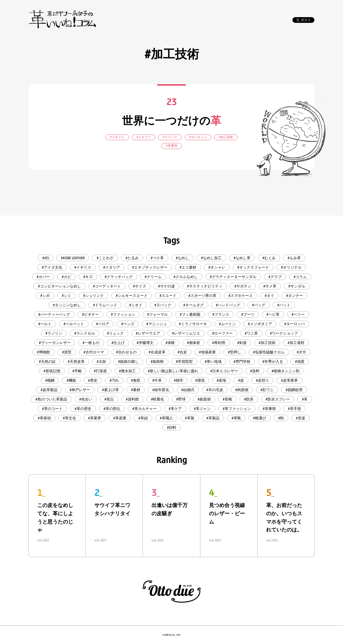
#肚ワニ (267, 390)
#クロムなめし (186, 277)
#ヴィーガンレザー (55, 343)
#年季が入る (273, 362)
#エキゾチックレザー (150, 267)
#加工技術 (267, 343)
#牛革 (157, 380)
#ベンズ (128, 324)
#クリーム (153, 277)
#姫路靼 (157, 362)
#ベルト (45, 324)
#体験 (170, 343)
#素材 (136, 390)
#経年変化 (161, 390)
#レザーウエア (148, 333)
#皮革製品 (49, 390)
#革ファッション (237, 409)
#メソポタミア (260, 324)
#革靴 (236, 418)
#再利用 (219, 343)
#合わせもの (126, 352)
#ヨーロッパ (294, 324)
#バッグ (259, 305)
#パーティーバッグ (54, 314)
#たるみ (132, 258)
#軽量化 (157, 399)
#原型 (67, 352)
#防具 (249, 399)
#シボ (45, 296)
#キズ (88, 277)
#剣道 (242, 343)
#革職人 (166, 418)
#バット (284, 305)
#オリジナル (291, 267)
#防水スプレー (278, 399)
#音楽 (301, 418)
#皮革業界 (289, 380)
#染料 (255, 371)
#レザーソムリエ (186, 333)
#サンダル (297, 286)
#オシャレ (217, 267)
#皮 (241, 380)
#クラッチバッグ (119, 277)
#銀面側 (204, 399)
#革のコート (52, 409)
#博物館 (43, 352)
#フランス (221, 314)
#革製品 (213, 418)
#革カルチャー (144, 409)
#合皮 (182, 352)
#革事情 (269, 409)
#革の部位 (112, 409)
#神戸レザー (80, 390)
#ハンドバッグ (228, 305)
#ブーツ (248, 314)
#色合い (86, 399)
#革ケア (175, 409)
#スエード (168, 296)
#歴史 (93, 380)
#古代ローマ (94, 352)
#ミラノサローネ (193, 324)
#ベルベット (74, 324)
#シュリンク (93, 296)
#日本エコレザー (224, 371)
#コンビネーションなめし (59, 286)
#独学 (179, 380)
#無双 (136, 380)
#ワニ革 (251, 333)
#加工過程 (296, 343)
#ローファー (222, 333)
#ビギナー (90, 314)
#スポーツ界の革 (202, 296)
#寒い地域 (213, 362)
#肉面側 (242, 390)
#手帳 (77, 371)
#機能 (71, 380)
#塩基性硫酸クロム (269, 352)
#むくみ (269, 258)
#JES (46, 258)
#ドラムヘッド (105, 305)
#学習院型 (184, 362)
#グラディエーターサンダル (233, 277)
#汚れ (114, 380)
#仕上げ (118, 343)
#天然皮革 (76, 362)
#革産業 (120, 418)
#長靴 (227, 399)
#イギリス (83, 267)
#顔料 (172, 427)
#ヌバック (163, 305)
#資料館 (132, 399)
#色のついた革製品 (51, 399)
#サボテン (243, 286)
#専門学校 (242, 362)
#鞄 (281, 418)
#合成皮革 (157, 352)
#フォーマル (157, 314)
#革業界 (95, 418)
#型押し (234, 352)
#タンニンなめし (67, 305)
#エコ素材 (188, 267)
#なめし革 (242, 258)
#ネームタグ (194, 305)
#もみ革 (294, 258)
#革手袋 (294, 409)
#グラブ (275, 277)
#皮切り (262, 380)
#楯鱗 (50, 380)
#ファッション (123, 314)
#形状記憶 (52, 371)
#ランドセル (85, 333)
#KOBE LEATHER (73, 258)
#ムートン (227, 324)
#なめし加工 (211, 258)
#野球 (181, 399)
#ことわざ (105, 258)
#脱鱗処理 (294, 390)
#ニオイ (136, 305)
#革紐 (143, 418)
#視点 (109, 399)
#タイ (269, 296)
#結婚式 (188, 390)
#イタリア (112, 267)
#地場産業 (207, 352)
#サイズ (139, 286)
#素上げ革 (110, 390)
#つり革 (157, 258)
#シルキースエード (132, 296)
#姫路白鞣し (128, 362)
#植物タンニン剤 (286, 371)
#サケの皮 (166, 286)
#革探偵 (44, 418)
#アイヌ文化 (52, 267)
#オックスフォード (253, 267)
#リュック (115, 333)
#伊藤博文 (145, 343)
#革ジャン (202, 409)
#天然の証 (47, 362)
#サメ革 (270, 286)
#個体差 (194, 343)
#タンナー (295, 296)
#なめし (182, 258)
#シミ (66, 296)
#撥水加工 (127, 371)
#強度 (300, 362)
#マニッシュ (157, 324)
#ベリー (298, 314)
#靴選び (260, 418)
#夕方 (301, 352)
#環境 (200, 380)
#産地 (221, 380)
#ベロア (103, 324)
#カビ (66, 277)
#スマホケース (241, 296)
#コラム (300, 277)
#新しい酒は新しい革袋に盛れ (173, 371)
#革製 (190, 418)
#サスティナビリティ (205, 286)
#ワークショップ (284, 333)
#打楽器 (100, 371)
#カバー (43, 277)
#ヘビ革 (273, 314)
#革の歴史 (83, 409)
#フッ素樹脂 (190, 314)
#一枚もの (91, 343)
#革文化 (69, 418)
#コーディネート (107, 286)
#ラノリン (54, 333)
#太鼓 (101, 362)
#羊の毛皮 (215, 390)
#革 (305, 399)
